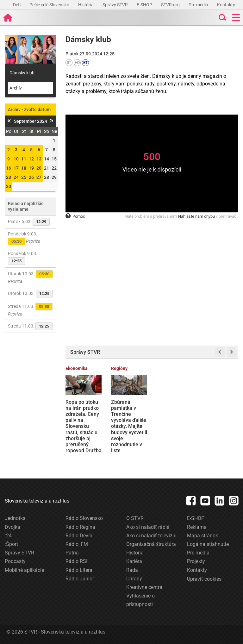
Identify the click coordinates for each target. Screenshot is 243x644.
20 (39, 168)
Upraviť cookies (204, 579)
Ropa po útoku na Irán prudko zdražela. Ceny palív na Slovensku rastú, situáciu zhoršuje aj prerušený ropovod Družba (84, 426)
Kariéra (134, 561)
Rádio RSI (76, 561)
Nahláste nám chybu (196, 216)
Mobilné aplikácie (24, 570)
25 (24, 177)
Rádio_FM (77, 544)
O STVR (135, 518)
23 (9, 177)
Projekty (196, 561)
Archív (16, 88)
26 (31, 177)
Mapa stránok (202, 536)
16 (9, 168)
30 (9, 186)
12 (31, 159)
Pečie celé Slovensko (50, 5)
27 (39, 177)
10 (16, 159)
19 (31, 168)
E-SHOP (145, 5)
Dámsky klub (22, 73)
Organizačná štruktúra (151, 544)
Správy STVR (116, 5)
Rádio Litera (79, 570)
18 (24, 168)
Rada (132, 570)
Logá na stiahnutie (208, 544)
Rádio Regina (80, 527)
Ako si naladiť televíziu (151, 536)
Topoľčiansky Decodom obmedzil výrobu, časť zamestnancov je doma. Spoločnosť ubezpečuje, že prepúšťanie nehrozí (219, 429)
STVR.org (171, 5)
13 (39, 159)
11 (24, 159)
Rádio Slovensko (84, 518)
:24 (8, 536)
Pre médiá (199, 5)
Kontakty (226, 5)
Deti (17, 5)
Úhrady (134, 579)
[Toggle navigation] (236, 18)
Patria (72, 553)
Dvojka (12, 527)
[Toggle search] (222, 18)
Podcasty (15, 561)
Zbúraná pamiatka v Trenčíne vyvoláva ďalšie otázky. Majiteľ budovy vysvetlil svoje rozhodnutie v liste (129, 426)
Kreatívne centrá (144, 587)
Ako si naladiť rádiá (148, 527)
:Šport (11, 544)
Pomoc (75, 216)
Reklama (197, 527)
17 (16, 168)
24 (16, 177)
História (86, 5)
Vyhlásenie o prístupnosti (140, 600)
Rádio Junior (80, 579)
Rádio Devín (79, 536)
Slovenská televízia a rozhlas (37, 501)
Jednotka (15, 518)
